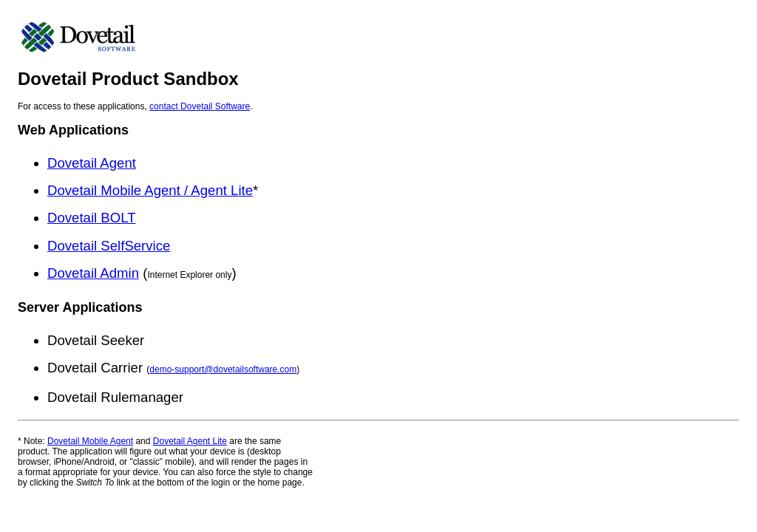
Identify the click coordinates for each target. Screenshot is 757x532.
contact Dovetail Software (200, 106)
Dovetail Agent (92, 163)
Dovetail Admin (93, 273)
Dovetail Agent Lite (190, 441)
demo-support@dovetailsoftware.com (223, 369)
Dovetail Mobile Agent (90, 441)
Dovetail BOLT (92, 218)
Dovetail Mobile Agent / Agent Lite (150, 190)
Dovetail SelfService (109, 246)
